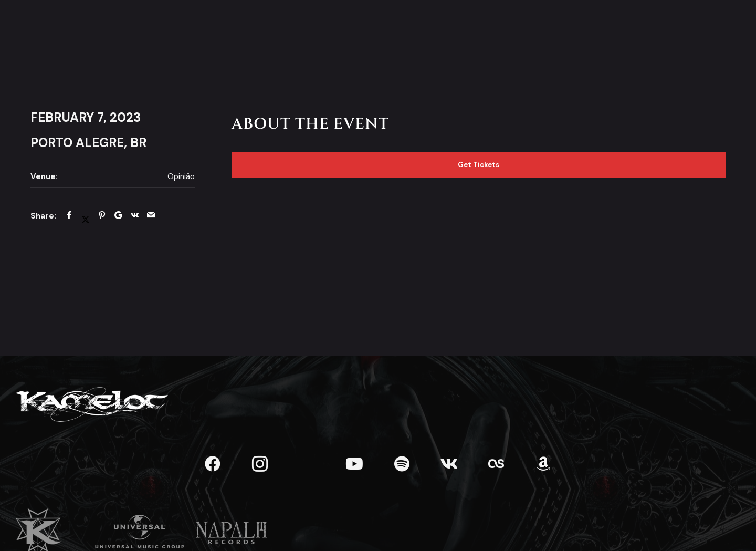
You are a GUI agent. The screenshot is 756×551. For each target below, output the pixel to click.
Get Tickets (479, 165)
